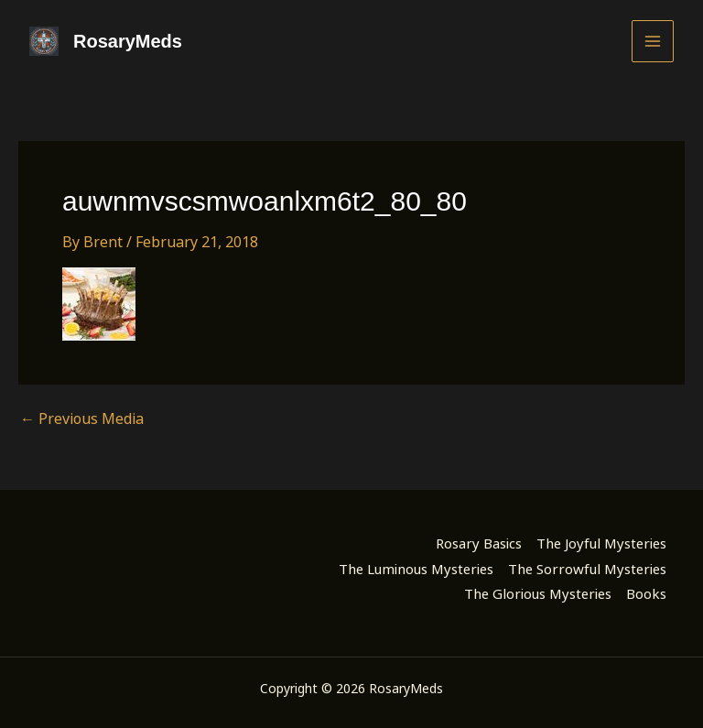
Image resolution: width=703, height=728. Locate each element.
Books (646, 593)
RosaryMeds (128, 41)
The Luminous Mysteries (416, 569)
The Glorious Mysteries (538, 593)
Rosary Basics (479, 543)
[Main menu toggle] (653, 41)
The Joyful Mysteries (601, 543)
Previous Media (82, 418)
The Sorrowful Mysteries (587, 569)
